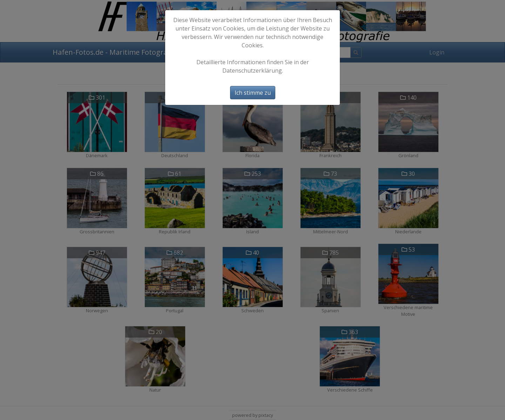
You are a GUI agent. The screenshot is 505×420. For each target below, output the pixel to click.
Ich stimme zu (253, 93)
